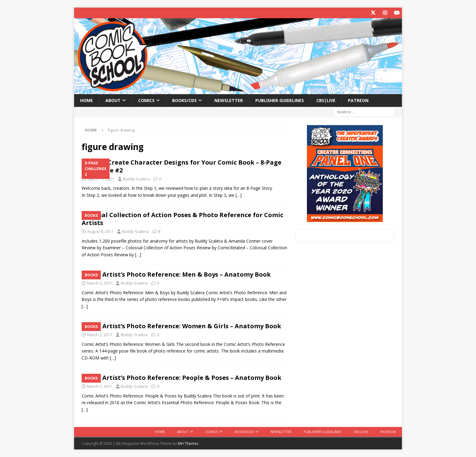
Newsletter (229, 100)
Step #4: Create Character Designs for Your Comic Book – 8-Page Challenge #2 (182, 166)
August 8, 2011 (100, 231)
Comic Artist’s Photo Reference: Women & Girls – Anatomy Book (181, 326)
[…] (239, 195)
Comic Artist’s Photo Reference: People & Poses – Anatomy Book (182, 378)
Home (87, 100)
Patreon (358, 100)
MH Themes (188, 443)
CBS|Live (326, 100)
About (113, 100)
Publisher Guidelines (280, 100)
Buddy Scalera (136, 179)
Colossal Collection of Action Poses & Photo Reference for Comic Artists (182, 219)
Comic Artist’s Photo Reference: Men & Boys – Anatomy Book (176, 274)
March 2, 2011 (100, 283)
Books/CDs (184, 100)
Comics (146, 100)
